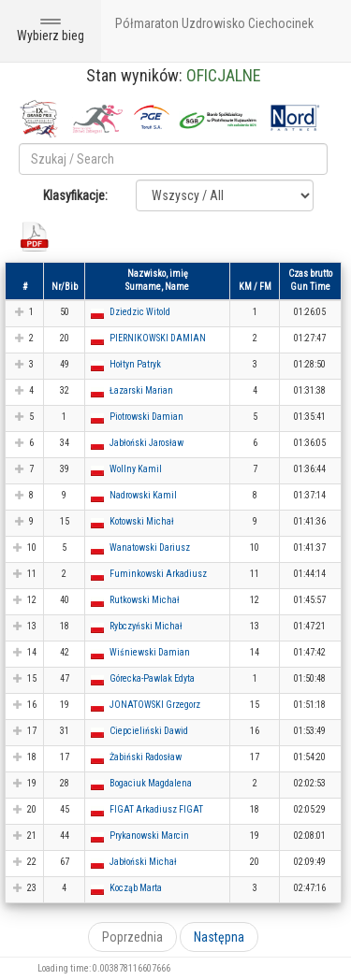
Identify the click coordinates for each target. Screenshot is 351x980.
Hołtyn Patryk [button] (135, 364)
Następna (219, 937)
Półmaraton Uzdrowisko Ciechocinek (214, 23)
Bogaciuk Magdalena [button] (151, 783)
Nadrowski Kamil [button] (143, 495)
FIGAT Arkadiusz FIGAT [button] (156, 809)
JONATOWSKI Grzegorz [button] (155, 705)
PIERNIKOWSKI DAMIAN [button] (158, 338)
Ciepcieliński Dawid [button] (149, 731)
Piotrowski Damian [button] (146, 417)
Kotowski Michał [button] (142, 521)
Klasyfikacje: (75, 195)
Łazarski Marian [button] (141, 390)
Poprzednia (132, 937)
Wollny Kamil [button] (136, 469)
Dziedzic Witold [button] (140, 312)
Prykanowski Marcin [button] (149, 836)
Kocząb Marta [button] (136, 888)
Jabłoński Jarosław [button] (146, 443)
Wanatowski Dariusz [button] (150, 548)
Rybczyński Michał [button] (146, 626)
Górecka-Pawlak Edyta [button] (152, 678)
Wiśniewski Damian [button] (150, 652)
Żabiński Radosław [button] (146, 757)
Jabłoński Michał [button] (143, 862)
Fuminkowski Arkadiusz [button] (158, 574)
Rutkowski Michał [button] (145, 600)
